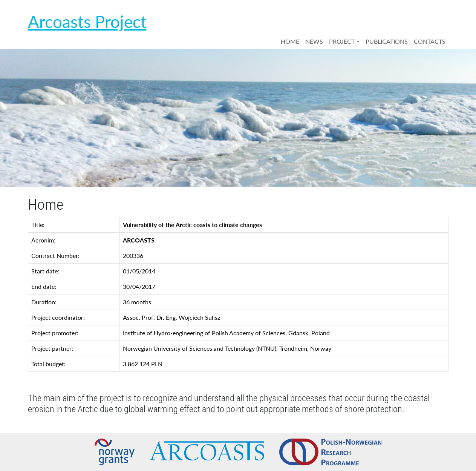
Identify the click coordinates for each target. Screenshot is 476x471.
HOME (290, 41)
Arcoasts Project (87, 21)
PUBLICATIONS (387, 41)
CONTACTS (430, 41)
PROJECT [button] (342, 41)
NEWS (314, 41)
